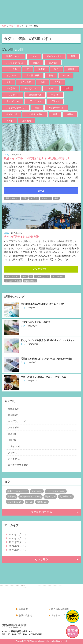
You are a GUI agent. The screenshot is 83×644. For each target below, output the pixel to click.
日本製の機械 (33, 75)
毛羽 (43, 82)
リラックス (12, 69)
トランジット (13, 95)
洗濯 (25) (12, 496)
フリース (51, 88)
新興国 (71, 69)
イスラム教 (26, 82)
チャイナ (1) (14, 459)
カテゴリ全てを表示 (18, 465)
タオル (34, 56)
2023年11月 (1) (17, 550)
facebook (68, 597)
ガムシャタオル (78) (56, 491)
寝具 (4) (12, 434)
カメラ (66, 75)
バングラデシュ (56, 108)
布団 (37, 108)
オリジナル (12, 75)
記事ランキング (14, 56)
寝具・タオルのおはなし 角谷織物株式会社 (36, 15)
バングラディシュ (15, 63)
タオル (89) (37, 491)
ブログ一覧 (14, 26)
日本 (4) (12, 440)
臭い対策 (53, 63)
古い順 (19, 50)
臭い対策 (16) (66, 496)
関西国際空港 (35, 95)
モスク (57, 82)
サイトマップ (58, 615)
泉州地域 (27, 121)
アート (10, 121)
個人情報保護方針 (60, 609)
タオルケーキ (13, 101)
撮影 (56, 69)
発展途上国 (12, 114)
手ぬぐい (55, 95)
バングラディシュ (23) (30, 496)
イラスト (55, 101)
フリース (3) (14, 453)
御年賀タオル (31, 88)
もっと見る (41, 559)
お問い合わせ (26, 615)
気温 (67, 88)
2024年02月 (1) (17, 546)
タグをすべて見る (41, 512)
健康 (9, 82)
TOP (4, 26)
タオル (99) (14, 409)
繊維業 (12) (42, 502)
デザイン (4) (14, 446)
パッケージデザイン (16, 108)
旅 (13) (29, 502)
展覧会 (70, 114)
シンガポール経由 (35, 114)
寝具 (55, 114)
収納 (51, 75)
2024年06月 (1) (17, 542)
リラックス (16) (15, 502)
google (77, 597)
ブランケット (35, 101)
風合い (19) (50, 496)
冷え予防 (11, 88)
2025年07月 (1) (17, 535)
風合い (36, 63)
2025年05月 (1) (17, 539)
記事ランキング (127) (17, 491)
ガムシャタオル (54, 56)
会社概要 (23, 609)
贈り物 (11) (14, 415)
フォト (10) (14, 427)
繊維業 (41, 69)
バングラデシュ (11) (18, 421)
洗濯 (73, 56)
